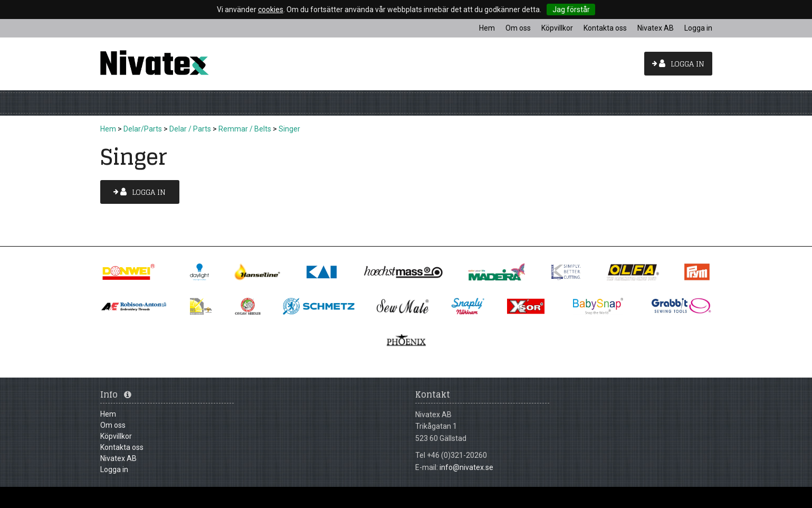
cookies (271, 10)
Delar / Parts (190, 129)
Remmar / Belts (245, 129)
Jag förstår (571, 10)
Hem (108, 129)
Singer (289, 129)
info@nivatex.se (466, 467)
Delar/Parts (143, 129)
